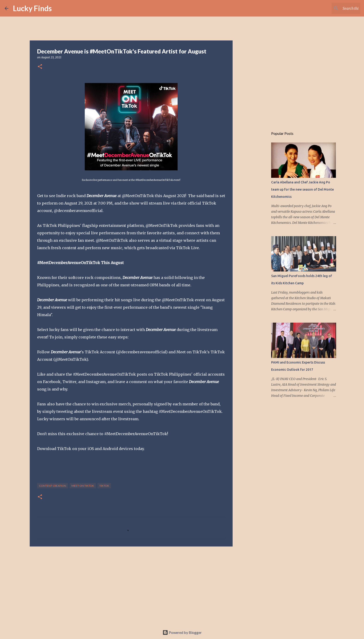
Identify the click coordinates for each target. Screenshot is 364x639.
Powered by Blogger (182, 632)
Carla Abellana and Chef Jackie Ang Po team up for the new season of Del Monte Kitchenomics (302, 189)
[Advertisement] (131, 586)
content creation (53, 486)
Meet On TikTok (83, 486)
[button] (40, 67)
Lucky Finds (32, 8)
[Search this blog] (336, 8)
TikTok (104, 486)
